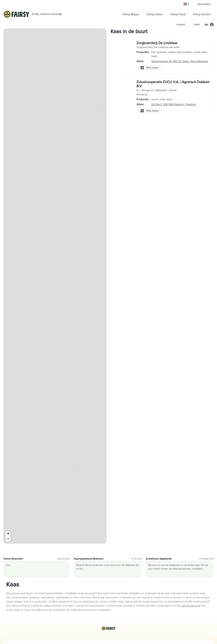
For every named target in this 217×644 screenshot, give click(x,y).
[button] (75, 468)
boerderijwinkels (191, 606)
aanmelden (204, 4)
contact (181, 25)
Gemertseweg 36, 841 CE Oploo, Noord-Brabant (180, 61)
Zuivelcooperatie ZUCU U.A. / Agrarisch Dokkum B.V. (173, 84)
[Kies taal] (186, 4)
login (197, 25)
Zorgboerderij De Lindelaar (157, 43)
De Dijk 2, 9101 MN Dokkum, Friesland (174, 104)
